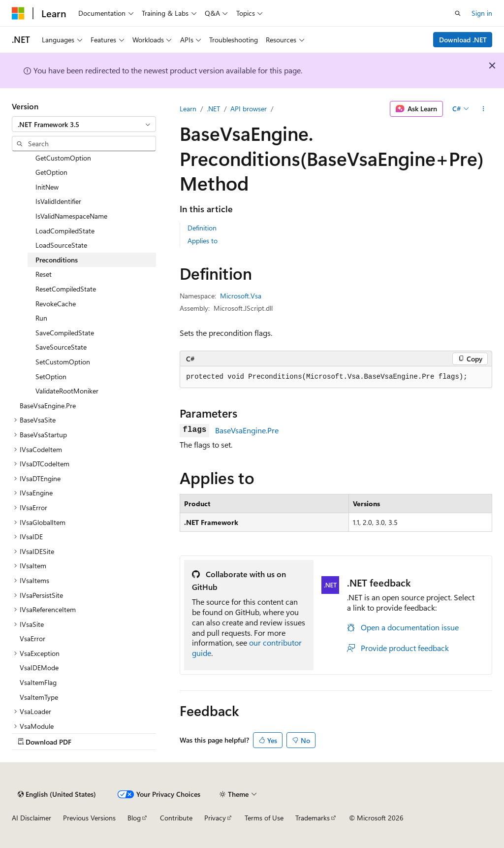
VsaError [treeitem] (32, 638)
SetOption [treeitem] (51, 376)
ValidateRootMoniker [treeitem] (67, 391)
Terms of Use (264, 818)
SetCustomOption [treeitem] (63, 362)
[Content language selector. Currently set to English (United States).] (57, 794)
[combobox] (84, 124)
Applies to (203, 241)
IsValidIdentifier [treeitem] (58, 201)
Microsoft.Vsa (241, 296)
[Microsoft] (18, 13)
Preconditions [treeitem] (57, 260)
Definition (202, 228)
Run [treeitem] (41, 318)
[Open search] (458, 13)
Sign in (482, 13)
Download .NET (463, 40)
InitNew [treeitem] (47, 187)
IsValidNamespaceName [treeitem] (71, 216)
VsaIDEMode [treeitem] (39, 668)
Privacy (215, 818)
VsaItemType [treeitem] (39, 697)
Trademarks (313, 818)
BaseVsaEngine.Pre (247, 430)
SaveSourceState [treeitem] (61, 347)
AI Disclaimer (31, 818)
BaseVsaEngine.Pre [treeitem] (48, 406)
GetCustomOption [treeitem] (63, 158)
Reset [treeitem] (44, 274)
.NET (213, 109)
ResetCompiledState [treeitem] (66, 289)
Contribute (176, 818)
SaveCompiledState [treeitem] (65, 333)
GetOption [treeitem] (51, 172)
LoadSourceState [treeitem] (61, 245)
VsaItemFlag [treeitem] (38, 682)
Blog (134, 818)
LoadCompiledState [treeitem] (65, 231)
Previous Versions (89, 818)
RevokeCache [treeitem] (56, 304)
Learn (188, 109)
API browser (249, 109)
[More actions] (484, 109)
